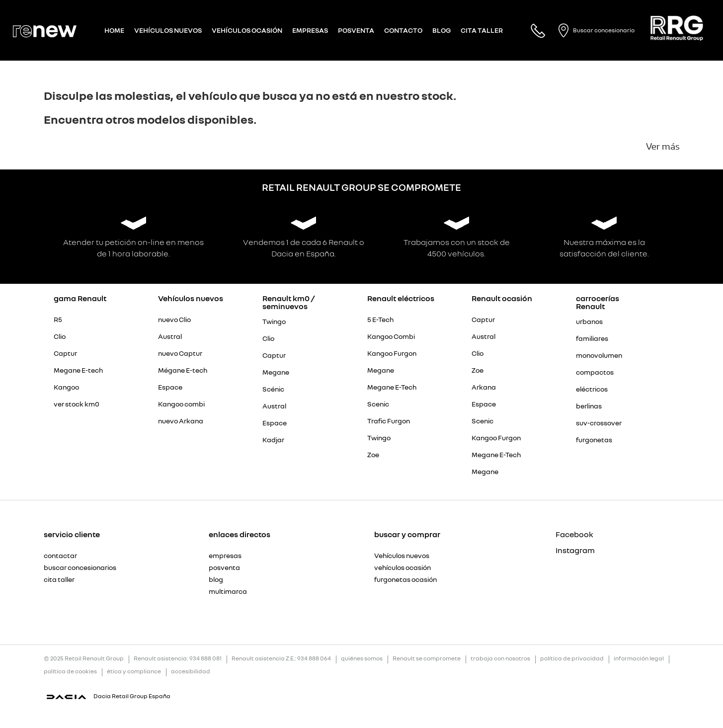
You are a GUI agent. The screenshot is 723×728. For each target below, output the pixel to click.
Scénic (273, 389)
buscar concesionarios (80, 567)
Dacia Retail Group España (132, 696)
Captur (65, 353)
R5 (58, 320)
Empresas (310, 30)
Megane (276, 372)
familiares (592, 338)
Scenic (378, 404)
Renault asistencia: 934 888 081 (178, 659)
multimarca (228, 591)
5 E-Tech (380, 320)
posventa (224, 567)
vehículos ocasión (402, 567)
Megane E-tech (78, 370)
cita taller (59, 579)
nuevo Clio (174, 320)
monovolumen (599, 355)
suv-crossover (599, 423)
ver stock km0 (77, 404)
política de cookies (70, 672)
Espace (170, 387)
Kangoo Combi (391, 336)
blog (216, 579)
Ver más (663, 147)
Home (114, 30)
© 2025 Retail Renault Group (84, 659)
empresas (225, 556)
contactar (60, 556)
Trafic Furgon (389, 421)
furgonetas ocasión (405, 579)
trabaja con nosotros (500, 659)
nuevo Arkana (181, 421)
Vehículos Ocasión (247, 30)
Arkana (484, 387)
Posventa (356, 30)
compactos (595, 372)
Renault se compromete (427, 659)
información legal (639, 659)
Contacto (403, 30)
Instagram (558, 550)
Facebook (558, 534)
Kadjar (273, 440)
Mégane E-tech (183, 370)
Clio (60, 336)
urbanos (589, 322)
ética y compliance (134, 672)
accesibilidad (191, 672)
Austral (170, 336)
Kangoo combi (181, 404)
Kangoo (66, 387)
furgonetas (594, 440)
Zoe (373, 455)
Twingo (274, 322)
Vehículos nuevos (168, 30)
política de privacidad (572, 659)
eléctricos (592, 389)
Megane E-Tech (392, 387)
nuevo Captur (180, 353)
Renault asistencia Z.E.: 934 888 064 (281, 659)
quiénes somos (362, 659)
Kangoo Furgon (392, 353)
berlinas (589, 406)
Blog (442, 30)
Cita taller (482, 30)
